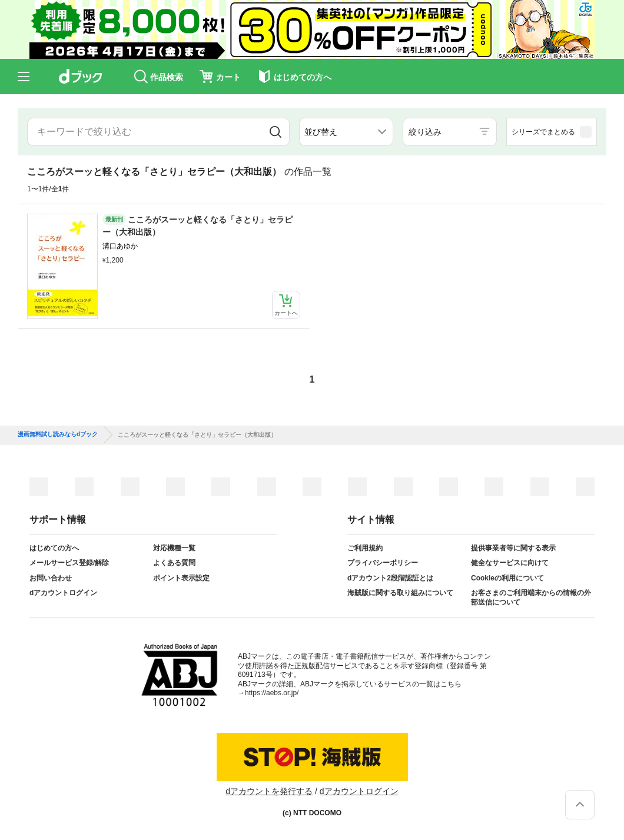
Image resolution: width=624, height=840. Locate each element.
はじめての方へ (54, 548)
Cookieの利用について (507, 578)
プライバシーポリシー (383, 563)
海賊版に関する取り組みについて (400, 593)
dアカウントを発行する (269, 791)
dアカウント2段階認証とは (390, 578)
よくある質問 (174, 563)
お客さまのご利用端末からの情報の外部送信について (531, 597)
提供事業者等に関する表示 (513, 548)
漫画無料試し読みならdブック (58, 434)
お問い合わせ (51, 578)
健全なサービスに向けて (510, 563)
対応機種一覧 (174, 548)
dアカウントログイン (63, 593)
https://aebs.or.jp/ (272, 693)
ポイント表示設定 (181, 578)
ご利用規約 (365, 548)
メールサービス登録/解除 (69, 563)
